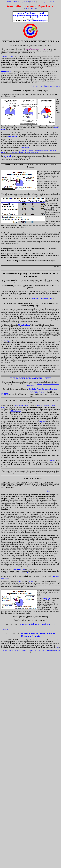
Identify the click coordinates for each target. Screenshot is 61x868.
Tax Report (52, 461)
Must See (53, 2)
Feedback (27, 2)
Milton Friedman (16, 411)
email (36, 18)
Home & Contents (12, 2)
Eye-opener (47, 2)
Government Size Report (22, 405)
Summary (21, 2)
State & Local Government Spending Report (25, 152)
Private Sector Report (26, 150)
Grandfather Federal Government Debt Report (43, 389)
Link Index (40, 2)
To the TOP (4, 630)
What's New (33, 2)
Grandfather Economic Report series (30, 6)
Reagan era (42, 422)
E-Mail (27, 9)
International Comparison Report (42, 298)
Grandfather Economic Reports (36, 21)
